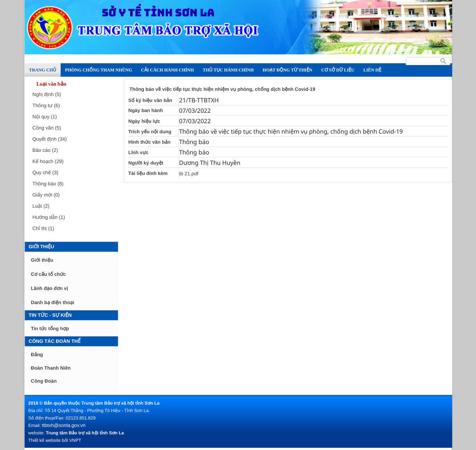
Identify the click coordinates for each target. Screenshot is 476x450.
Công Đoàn (44, 381)
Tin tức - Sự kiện (50, 315)
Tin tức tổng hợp (50, 328)
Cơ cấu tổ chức (48, 274)
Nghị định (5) (47, 94)
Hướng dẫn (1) (49, 217)
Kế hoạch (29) (48, 161)
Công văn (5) (47, 128)
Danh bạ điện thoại (53, 302)
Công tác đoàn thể (54, 341)
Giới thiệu (41, 247)
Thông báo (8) (48, 184)
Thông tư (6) (46, 106)
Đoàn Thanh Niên (51, 368)
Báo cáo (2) (45, 150)
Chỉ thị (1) (43, 228)
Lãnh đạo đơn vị (49, 288)
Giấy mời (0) (46, 195)
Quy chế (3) (45, 173)
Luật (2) (41, 206)
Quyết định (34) (49, 139)
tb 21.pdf (189, 174)
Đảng (37, 355)
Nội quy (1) (45, 117)
